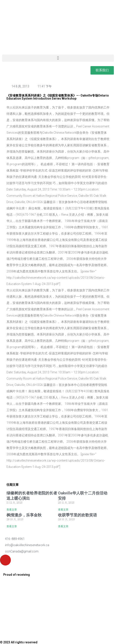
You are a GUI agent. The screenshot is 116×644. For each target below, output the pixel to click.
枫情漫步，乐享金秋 (24, 515)
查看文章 (12, 510)
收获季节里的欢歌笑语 (77, 515)
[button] (58, 58)
